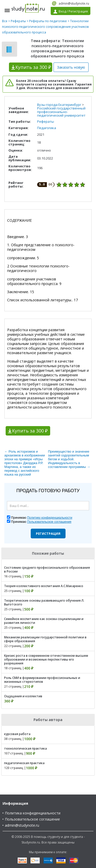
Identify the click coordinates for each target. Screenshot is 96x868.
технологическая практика (25, 748)
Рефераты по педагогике (48, 21)
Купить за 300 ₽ (30, 431)
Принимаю (42, 518)
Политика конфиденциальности (33, 813)
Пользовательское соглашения (49, 522)
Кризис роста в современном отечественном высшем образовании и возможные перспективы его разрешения (46, 659)
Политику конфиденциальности (50, 518)
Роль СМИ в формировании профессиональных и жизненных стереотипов (42, 680)
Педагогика (47, 128)
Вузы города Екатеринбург (59, 105)
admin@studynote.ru (74, 3)
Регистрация (48, 534)
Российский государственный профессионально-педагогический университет (61, 112)
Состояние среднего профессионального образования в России (47, 569)
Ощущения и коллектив (23, 696)
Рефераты (18, 21)
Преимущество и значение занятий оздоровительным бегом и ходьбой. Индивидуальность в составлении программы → (69, 459)
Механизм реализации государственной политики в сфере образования (45, 639)
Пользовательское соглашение (32, 819)
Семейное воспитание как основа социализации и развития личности (44, 621)
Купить (33, 67)
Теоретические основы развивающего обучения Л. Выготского (44, 602)
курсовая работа (17, 734)
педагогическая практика (24, 763)
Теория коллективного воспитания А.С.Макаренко (44, 586)
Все (5, 21)
